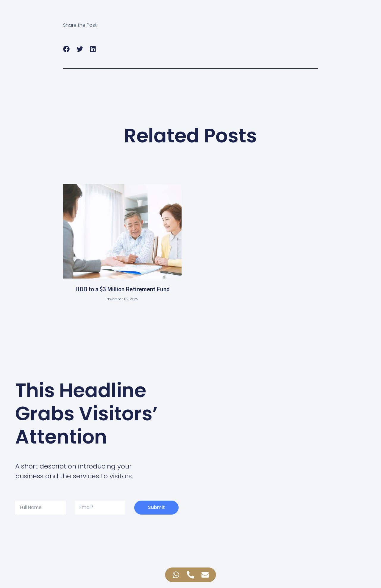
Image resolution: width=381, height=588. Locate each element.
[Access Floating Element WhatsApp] (176, 575)
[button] (67, 49)
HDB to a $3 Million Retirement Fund (122, 290)
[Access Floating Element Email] (205, 575)
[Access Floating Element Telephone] (191, 575)
